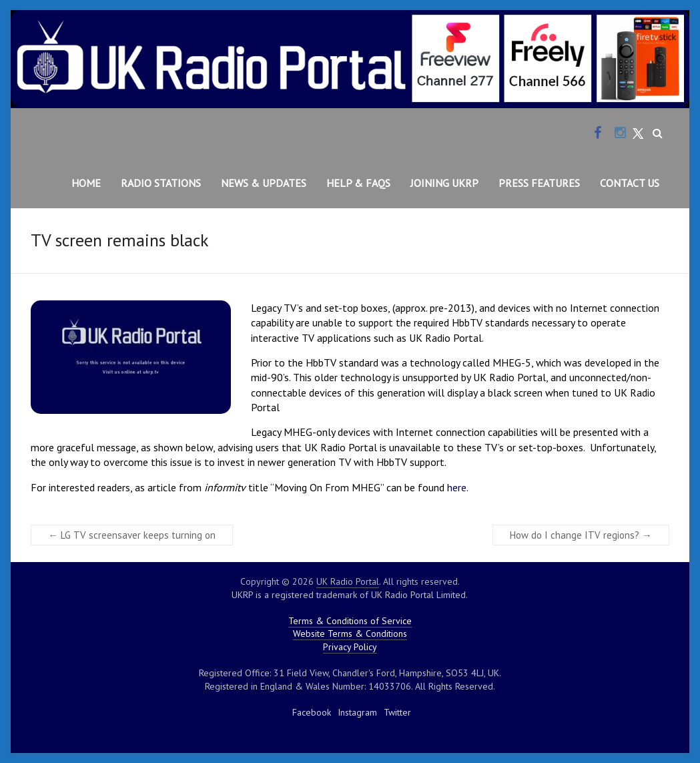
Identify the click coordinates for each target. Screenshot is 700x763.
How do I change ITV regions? (581, 535)
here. (458, 487)
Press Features (539, 183)
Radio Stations (161, 183)
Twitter (397, 712)
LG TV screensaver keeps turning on (132, 535)
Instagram (357, 712)
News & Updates (264, 183)
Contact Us (630, 183)
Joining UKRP (444, 183)
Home (86, 183)
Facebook (312, 712)
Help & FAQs (358, 183)
